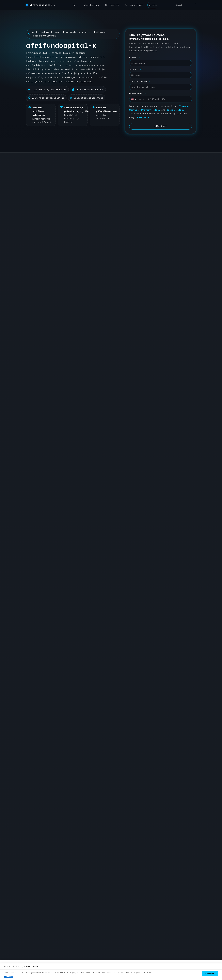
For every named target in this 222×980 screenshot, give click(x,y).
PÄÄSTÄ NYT (161, 126)
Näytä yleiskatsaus (154, 445)
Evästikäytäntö (165, 878)
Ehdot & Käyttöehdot (168, 861)
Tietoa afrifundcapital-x (172, 817)
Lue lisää (9, 977)
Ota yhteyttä (112, 5)
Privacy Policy (151, 110)
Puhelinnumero (138, 93)
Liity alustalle (122, 445)
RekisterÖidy (138, 817)
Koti (75, 5)
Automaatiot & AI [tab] (106, 606)
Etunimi (134, 57)
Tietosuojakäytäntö (167, 869)
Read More (143, 117)
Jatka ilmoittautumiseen (104, 688)
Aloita (153, 5)
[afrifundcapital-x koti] (41, 5)
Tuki (132, 688)
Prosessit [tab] (82, 606)
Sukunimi (135, 69)
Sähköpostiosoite (139, 81)
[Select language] (185, 5)
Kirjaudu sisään (134, 5)
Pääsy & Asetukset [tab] (135, 606)
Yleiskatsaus (91, 5)
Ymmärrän (210, 974)
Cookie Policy (175, 110)
